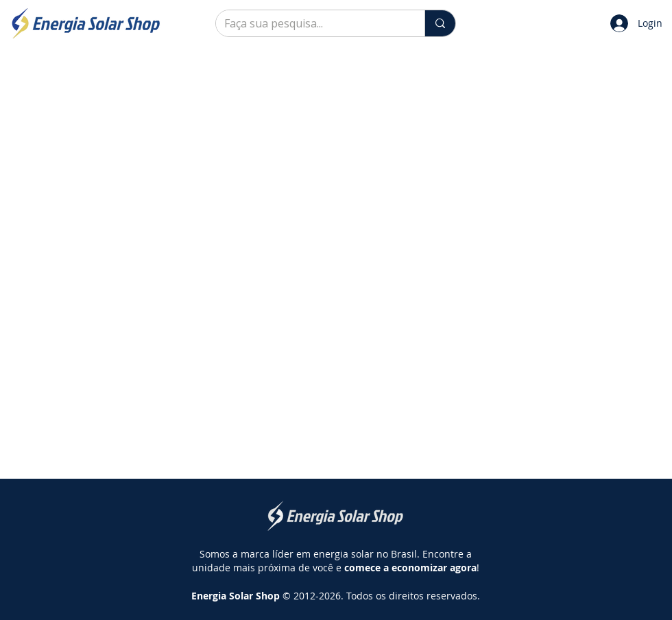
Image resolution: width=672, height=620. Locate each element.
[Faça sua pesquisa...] (310, 23)
